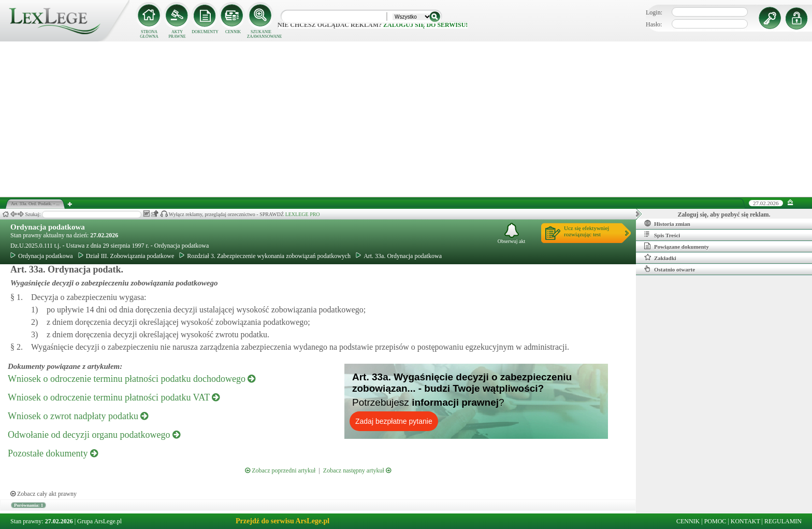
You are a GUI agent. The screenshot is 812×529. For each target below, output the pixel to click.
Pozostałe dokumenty (53, 453)
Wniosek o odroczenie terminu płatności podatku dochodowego (132, 379)
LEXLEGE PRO (303, 214)
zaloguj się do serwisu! (425, 25)
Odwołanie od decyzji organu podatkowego (94, 435)
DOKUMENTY (205, 32)
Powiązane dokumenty (677, 246)
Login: (654, 12)
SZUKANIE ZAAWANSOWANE (261, 34)
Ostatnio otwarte (670, 269)
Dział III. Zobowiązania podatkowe (126, 256)
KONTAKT (745, 521)
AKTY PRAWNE (177, 34)
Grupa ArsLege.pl (99, 521)
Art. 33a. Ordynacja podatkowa (399, 256)
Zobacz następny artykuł (357, 470)
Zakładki (660, 258)
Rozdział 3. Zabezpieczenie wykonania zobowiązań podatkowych (265, 256)
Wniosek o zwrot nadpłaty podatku (78, 416)
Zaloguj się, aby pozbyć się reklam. (724, 215)
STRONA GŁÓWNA (149, 34)
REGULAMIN (783, 521)
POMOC (715, 521)
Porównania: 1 (28, 505)
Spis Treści (662, 235)
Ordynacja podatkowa (48, 227)
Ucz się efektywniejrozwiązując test (586, 231)
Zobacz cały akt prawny (44, 494)
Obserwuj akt (512, 233)
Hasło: (654, 24)
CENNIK (233, 32)
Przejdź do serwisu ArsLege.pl (282, 521)
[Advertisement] (406, 119)
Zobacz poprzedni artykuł (280, 470)
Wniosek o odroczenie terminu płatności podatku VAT (114, 397)
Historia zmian (667, 223)
